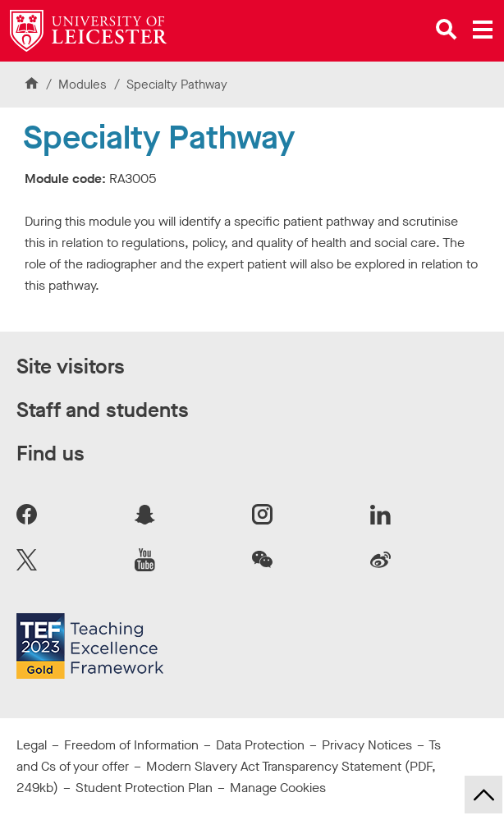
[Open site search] (447, 30)
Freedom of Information (131, 745)
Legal (32, 745)
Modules (84, 85)
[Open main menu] (483, 30)
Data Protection (260, 745)
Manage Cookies (278, 788)
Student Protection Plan (144, 788)
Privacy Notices (367, 745)
